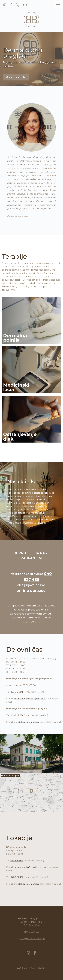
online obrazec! (31, 591)
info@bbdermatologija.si (26, 722)
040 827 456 (17, 715)
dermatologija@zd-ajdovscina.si (30, 699)
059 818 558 (17, 692)
